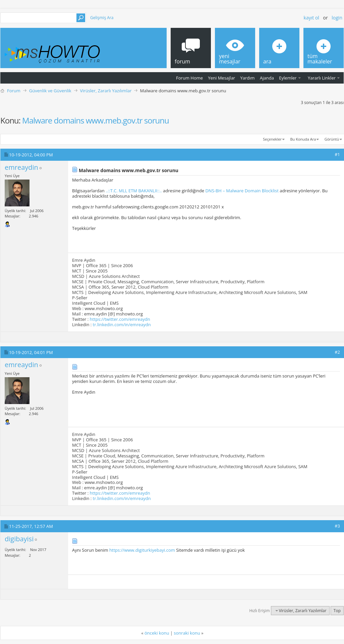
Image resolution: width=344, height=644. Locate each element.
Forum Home (189, 78)
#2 (337, 352)
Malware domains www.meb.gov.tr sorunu (96, 120)
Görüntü (332, 139)
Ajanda (267, 78)
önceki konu (157, 633)
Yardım (248, 78)
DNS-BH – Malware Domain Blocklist (242, 191)
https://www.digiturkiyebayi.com (142, 550)
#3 (337, 526)
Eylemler (288, 78)
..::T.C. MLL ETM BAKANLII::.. (134, 191)
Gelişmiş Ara (102, 18)
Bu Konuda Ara (303, 139)
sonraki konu (187, 633)
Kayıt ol (311, 18)
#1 (337, 154)
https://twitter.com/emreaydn (120, 319)
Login (337, 18)
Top (337, 611)
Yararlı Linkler (322, 78)
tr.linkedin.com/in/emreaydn (122, 325)
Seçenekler (272, 139)
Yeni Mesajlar (221, 78)
